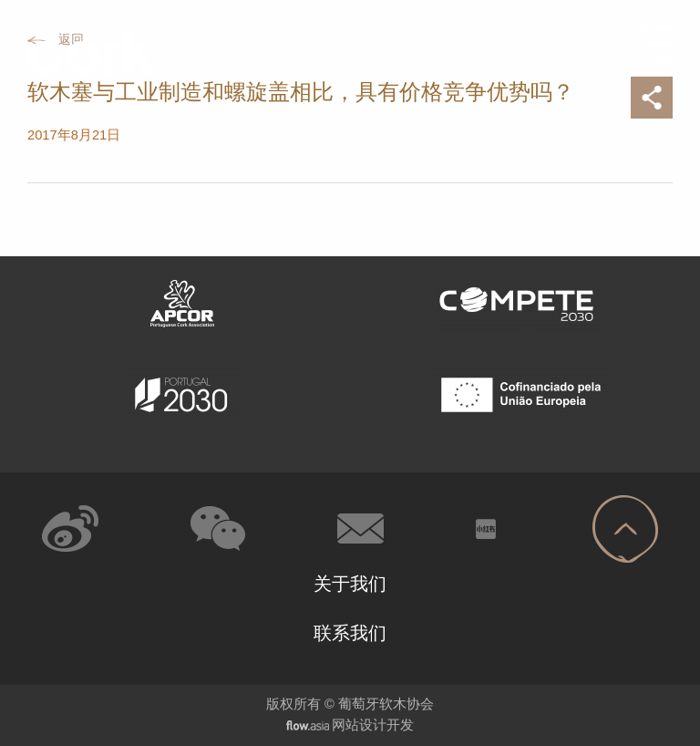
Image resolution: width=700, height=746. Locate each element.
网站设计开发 (373, 725)
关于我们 (350, 584)
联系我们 (350, 633)
